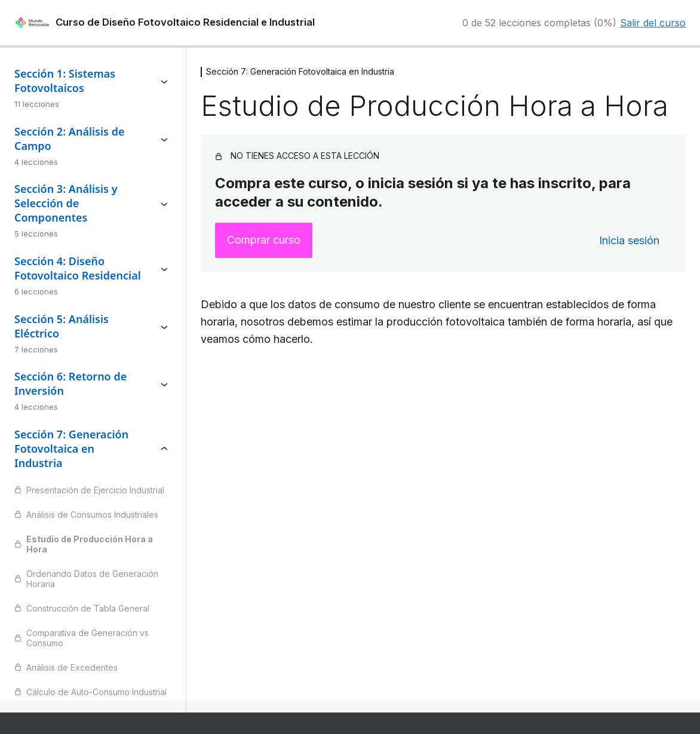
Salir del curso (653, 23)
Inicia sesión (629, 240)
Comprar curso (264, 240)
